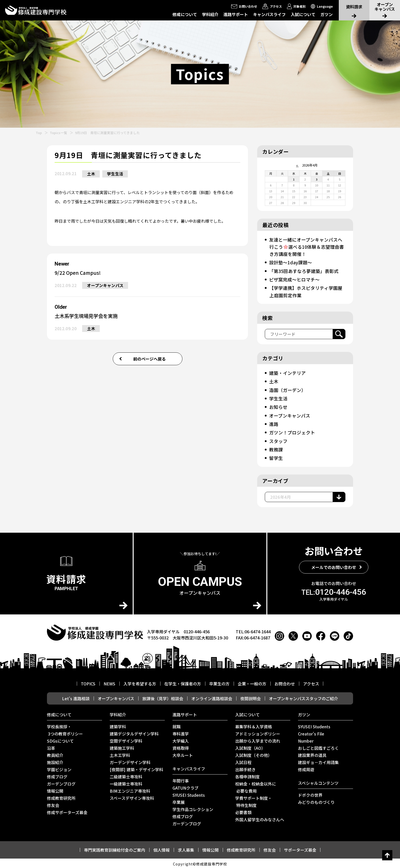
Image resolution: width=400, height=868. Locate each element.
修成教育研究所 (61, 797)
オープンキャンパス (105, 286)
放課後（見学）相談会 (163, 697)
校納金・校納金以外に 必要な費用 (256, 786)
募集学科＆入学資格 (254, 725)
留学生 (276, 457)
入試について (303, 14)
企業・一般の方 (252, 682)
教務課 (276, 448)
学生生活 (116, 174)
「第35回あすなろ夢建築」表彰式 (304, 271)
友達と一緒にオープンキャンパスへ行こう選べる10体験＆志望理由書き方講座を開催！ (307, 247)
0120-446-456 (334, 591)
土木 (91, 174)
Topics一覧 (58, 133)
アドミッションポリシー (258, 732)
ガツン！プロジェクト (292, 432)
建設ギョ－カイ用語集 (318, 761)
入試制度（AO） (250, 747)
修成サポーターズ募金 (67, 811)
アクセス (311, 682)
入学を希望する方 (140, 682)
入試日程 (243, 761)
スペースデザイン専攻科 (132, 797)
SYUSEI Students (189, 794)
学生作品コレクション (193, 808)
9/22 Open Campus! (79, 273)
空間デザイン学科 (126, 740)
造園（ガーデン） (287, 389)
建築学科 (118, 725)
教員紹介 (55, 754)
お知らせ (278, 406)
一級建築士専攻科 (126, 782)
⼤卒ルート (183, 754)
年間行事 (181, 779)
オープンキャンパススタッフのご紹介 (303, 697)
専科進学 (181, 732)
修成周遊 (306, 768)
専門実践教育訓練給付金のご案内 (115, 849)
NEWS (109, 682)
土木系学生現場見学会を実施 (88, 317)
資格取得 (181, 747)
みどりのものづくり (316, 801)
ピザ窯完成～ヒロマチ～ (294, 279)
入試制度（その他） (254, 754)
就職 (177, 725)
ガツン (327, 14)
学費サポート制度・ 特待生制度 (254, 800)
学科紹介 (210, 14)
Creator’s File (311, 732)
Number (306, 740)
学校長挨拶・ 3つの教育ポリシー (65, 729)
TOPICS (88, 682)
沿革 (51, 747)
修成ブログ (57, 775)
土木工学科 (120, 754)
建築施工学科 (122, 747)
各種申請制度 (247, 775)
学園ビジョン (59, 768)
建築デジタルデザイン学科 (134, 732)
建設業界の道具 (312, 754)
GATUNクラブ (185, 787)
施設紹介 (55, 761)
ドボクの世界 (310, 794)
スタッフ (278, 440)
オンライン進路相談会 (212, 697)
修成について (185, 14)
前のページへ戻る (149, 360)
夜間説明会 (251, 697)
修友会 (53, 804)
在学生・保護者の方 (183, 682)
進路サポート (236, 14)
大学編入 (181, 740)
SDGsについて (60, 740)
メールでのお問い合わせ (334, 566)
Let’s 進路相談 (76, 697)
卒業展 (179, 801)
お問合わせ (285, 682)
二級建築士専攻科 (126, 775)
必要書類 (243, 811)
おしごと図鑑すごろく (318, 747)
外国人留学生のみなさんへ (260, 818)
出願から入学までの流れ (258, 740)
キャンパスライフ (269, 14)
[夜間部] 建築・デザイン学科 (136, 768)
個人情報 (161, 849)
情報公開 (55, 790)
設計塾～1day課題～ (291, 262)
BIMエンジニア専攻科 (130, 790)
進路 (274, 423)
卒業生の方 (219, 682)
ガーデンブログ (61, 782)
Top (39, 133)
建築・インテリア (287, 372)
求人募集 (186, 849)
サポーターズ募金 (300, 849)
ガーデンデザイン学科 (130, 761)
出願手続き (245, 768)
